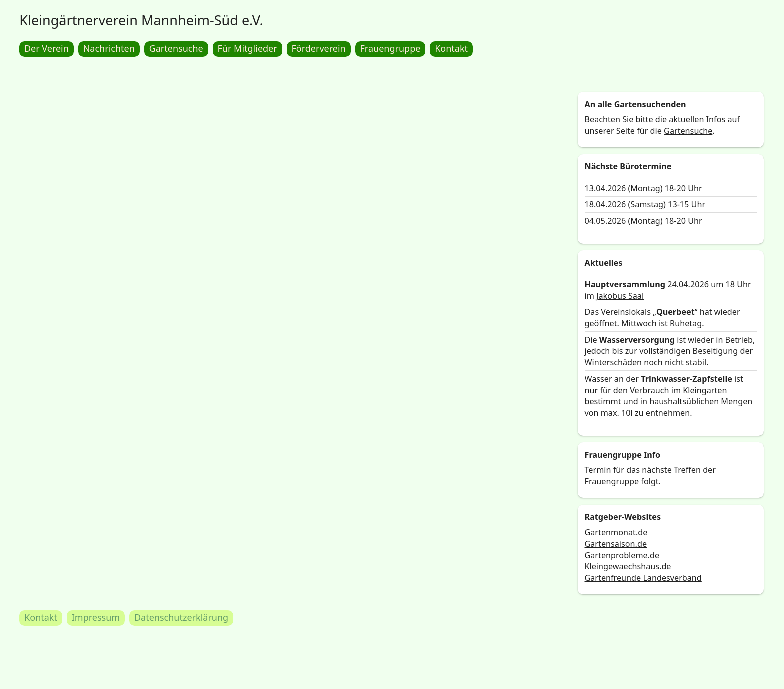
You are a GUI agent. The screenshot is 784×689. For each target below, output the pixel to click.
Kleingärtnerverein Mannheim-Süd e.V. (141, 20)
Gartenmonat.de (616, 533)
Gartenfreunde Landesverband (643, 578)
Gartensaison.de (616, 544)
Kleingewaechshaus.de (628, 567)
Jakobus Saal (620, 296)
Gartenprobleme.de (622, 555)
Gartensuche (689, 131)
